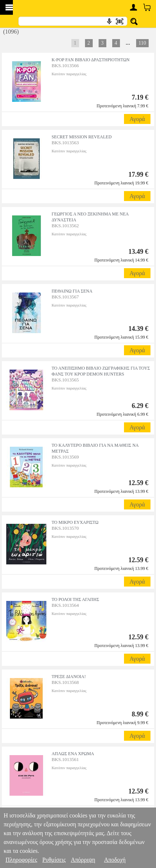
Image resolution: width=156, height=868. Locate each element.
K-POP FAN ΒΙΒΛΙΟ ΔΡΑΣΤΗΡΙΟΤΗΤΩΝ (91, 60)
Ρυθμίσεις (54, 860)
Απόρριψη (83, 860)
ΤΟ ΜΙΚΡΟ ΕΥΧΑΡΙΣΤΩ (75, 522)
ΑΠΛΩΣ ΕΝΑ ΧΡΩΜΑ (73, 754)
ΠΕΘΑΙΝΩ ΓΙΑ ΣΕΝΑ (72, 291)
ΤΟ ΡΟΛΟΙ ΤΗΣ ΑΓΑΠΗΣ (75, 599)
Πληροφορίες (21, 860)
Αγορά (137, 119)
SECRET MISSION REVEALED (81, 137)
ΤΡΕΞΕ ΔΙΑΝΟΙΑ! (69, 677)
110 (142, 43)
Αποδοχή (115, 860)
